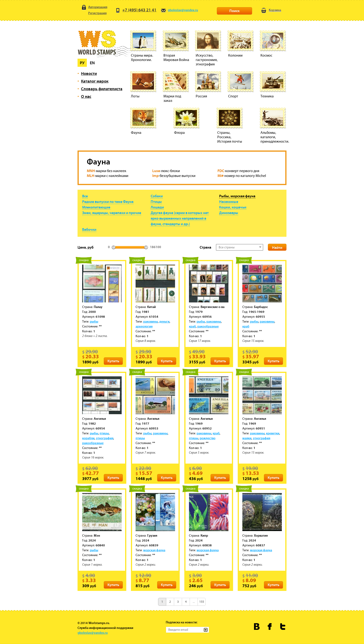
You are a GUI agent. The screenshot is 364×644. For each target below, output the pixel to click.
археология (144, 326)
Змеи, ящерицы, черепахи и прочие (112, 213)
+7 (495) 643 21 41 (136, 10)
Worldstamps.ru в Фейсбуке (270, 626)
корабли (88, 438)
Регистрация (94, 13)
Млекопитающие (96, 207)
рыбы (94, 321)
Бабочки (89, 229)
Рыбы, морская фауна (237, 196)
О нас (86, 96)
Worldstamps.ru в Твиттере (283, 626)
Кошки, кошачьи (233, 207)
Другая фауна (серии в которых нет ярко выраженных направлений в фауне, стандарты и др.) (180, 218)
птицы (104, 433)
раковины (151, 321)
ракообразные (208, 326)
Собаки (157, 196)
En (92, 63)
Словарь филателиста (102, 89)
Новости (89, 73)
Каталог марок (95, 81)
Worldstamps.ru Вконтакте (257, 626)
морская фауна (154, 550)
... (194, 602)
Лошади (157, 207)
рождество (208, 438)
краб (192, 326)
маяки (247, 438)
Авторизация (94, 7)
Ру (82, 63)
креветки (273, 433)
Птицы (156, 202)
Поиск (234, 11)
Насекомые (229, 202)
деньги (164, 321)
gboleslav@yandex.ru (179, 10)
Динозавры (229, 213)
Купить (113, 361)
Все (85, 196)
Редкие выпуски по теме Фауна (108, 202)
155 (202, 602)
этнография (105, 438)
